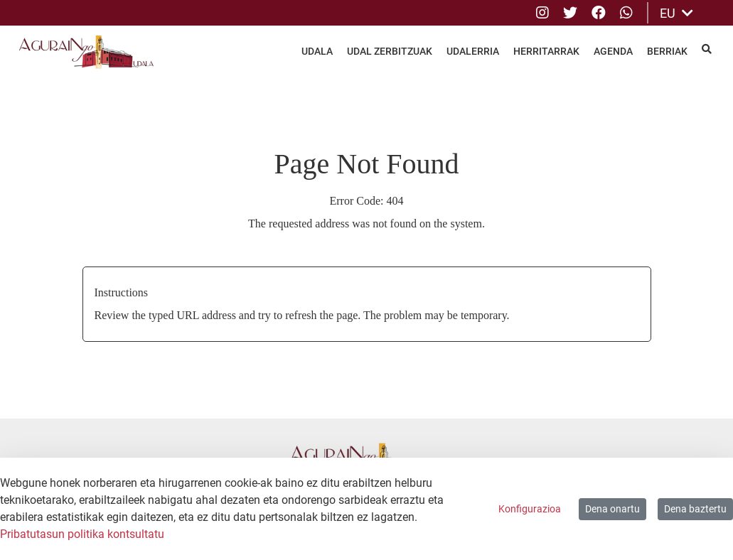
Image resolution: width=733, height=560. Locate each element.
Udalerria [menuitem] (473, 51)
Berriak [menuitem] (667, 51)
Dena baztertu (695, 509)
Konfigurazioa (530, 509)
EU (676, 13)
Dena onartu (612, 509)
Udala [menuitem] (317, 51)
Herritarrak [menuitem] (546, 51)
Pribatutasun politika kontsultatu (82, 534)
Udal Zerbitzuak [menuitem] (390, 51)
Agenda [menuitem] (613, 51)
